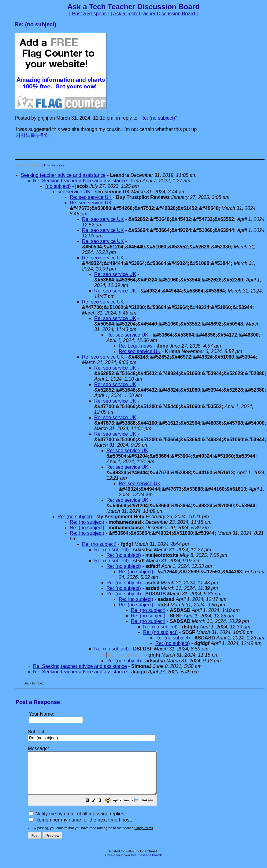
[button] (103, 809)
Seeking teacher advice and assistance (63, 175)
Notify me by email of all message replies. (77, 822)
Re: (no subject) (158, 118)
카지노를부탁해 (33, 135)
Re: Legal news (135, 346)
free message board (146, 863)
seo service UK (74, 192)
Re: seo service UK (91, 197)
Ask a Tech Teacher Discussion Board (154, 14)
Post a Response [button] (91, 14)
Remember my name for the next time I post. (81, 828)
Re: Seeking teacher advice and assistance (80, 181)
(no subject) (58, 186)
